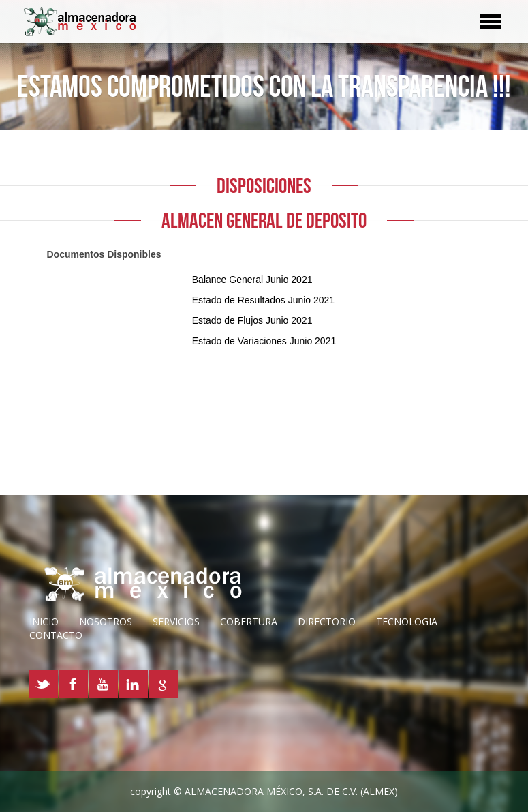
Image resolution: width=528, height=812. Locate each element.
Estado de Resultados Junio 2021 (263, 300)
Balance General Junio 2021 (252, 280)
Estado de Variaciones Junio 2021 (264, 341)
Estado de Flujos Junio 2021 (252, 320)
